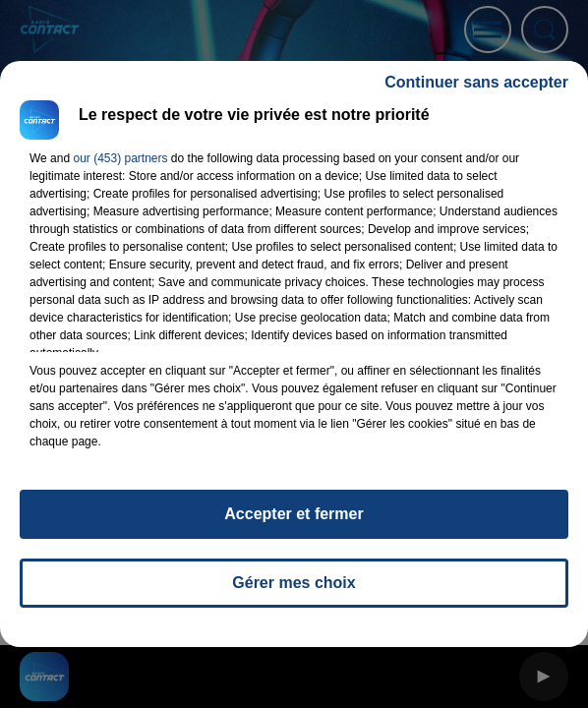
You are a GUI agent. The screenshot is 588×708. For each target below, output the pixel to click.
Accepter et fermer (294, 514)
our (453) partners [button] (120, 158)
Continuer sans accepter (476, 82)
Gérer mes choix (294, 583)
